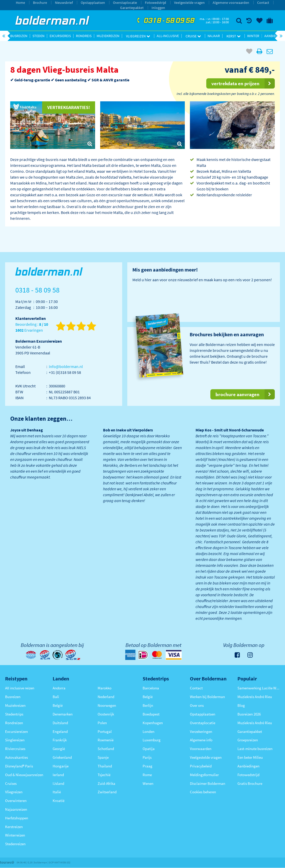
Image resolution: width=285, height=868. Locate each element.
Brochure (40, 3)
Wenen (148, 783)
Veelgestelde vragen (189, 3)
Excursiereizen (16, 731)
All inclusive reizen (20, 688)
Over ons (197, 705)
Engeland (60, 731)
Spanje (103, 757)
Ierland (58, 775)
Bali (56, 697)
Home (20, 3)
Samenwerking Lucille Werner (259, 688)
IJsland (58, 783)
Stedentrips (14, 714)
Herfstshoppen (17, 818)
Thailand (105, 766)
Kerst (233, 36)
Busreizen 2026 (249, 714)
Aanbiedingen (248, 766)
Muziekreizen (108, 36)
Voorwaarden (201, 749)
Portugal (105, 731)
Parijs (147, 757)
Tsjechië (104, 775)
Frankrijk (60, 740)
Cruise (193, 36)
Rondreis (84, 36)
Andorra (59, 688)
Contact (263, 3)
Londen (149, 731)
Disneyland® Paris (19, 766)
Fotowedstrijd (156, 3)
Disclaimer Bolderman (208, 783)
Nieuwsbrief (64, 3)
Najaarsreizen (16, 809)
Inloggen (158, 8)
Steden (38, 36)
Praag (147, 766)
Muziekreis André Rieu (255, 697)
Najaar (214, 36)
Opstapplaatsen (93, 3)
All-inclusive (168, 36)
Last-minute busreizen (255, 749)
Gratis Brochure (250, 783)
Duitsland (60, 723)
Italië (57, 792)
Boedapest (151, 714)
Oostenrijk (106, 714)
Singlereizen (15, 740)
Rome (147, 775)
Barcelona (151, 688)
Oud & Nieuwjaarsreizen (24, 775)
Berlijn (148, 705)
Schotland (106, 749)
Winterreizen (15, 835)
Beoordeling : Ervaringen (32, 327)
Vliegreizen (138, 36)
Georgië (59, 749)
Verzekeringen (201, 731)
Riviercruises (15, 749)
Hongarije (61, 766)
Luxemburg (152, 740)
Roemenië (106, 740)
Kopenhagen (153, 723)
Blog (241, 705)
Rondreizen (14, 723)
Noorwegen (107, 705)
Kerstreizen (14, 827)
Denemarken (63, 714)
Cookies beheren (203, 792)
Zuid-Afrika (106, 783)
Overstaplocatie (125, 3)
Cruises (11, 783)
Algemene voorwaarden (231, 3)
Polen (102, 723)
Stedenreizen (15, 844)
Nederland (106, 697)
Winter (253, 36)
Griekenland (62, 757)
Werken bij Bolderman (207, 697)
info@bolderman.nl (66, 366)
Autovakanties (16, 757)
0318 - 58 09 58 (165, 21)
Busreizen (19, 36)
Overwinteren (16, 801)
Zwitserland (107, 792)
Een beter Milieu (250, 757)
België (58, 705)
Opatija (149, 749)
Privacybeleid (201, 766)
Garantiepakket (132, 8)
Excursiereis (60, 36)
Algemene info (201, 740)
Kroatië (59, 801)
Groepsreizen (248, 740)
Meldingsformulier (204, 775)
